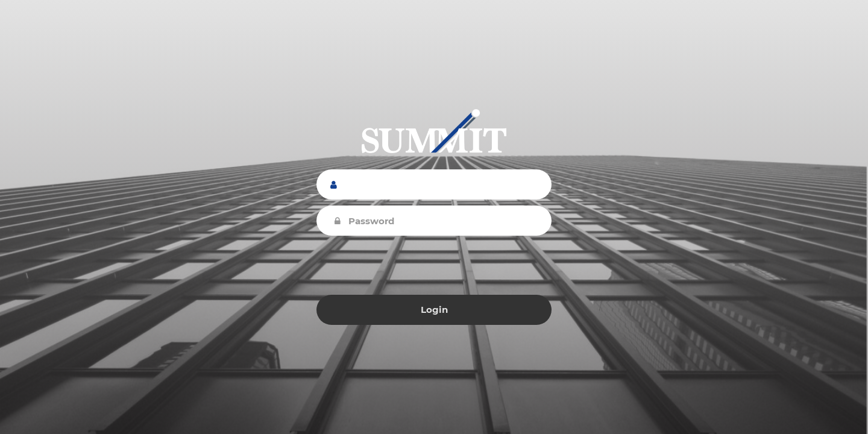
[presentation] (434, 265)
